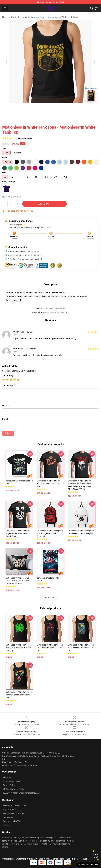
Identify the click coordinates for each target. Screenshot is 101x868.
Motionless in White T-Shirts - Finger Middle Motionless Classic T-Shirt (18, 533)
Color (5, 157)
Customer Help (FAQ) (12, 821)
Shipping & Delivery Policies (15, 806)
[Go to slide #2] (58, 109)
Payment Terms (10, 810)
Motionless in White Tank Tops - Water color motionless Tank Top (19, 695)
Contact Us (8, 817)
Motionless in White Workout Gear (28, 17)
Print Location (8, 182)
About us (7, 777)
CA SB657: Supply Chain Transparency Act (21, 793)
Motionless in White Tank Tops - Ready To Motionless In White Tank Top (19, 648)
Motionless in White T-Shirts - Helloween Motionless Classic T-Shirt (50, 484)
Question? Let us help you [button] (88, 865)
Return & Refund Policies (14, 813)
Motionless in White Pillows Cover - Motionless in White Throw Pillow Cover (17, 581)
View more (50, 597)
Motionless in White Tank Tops (63, 17)
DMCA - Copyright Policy (13, 789)
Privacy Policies (10, 785)
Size (4, 173)
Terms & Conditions (11, 781)
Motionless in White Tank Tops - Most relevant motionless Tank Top (50, 648)
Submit (8, 433)
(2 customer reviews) (23, 138)
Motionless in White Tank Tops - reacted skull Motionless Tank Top (81, 648)
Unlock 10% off (96, 856)
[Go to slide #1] (43, 109)
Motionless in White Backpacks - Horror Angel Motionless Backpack (50, 533)
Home (5, 17)
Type (4, 148)
